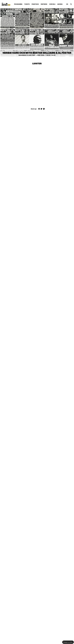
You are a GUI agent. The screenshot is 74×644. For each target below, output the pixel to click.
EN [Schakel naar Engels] (67, 4)
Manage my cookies (68, 642)
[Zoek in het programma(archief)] (71, 4)
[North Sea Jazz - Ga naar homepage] (6, 4)
